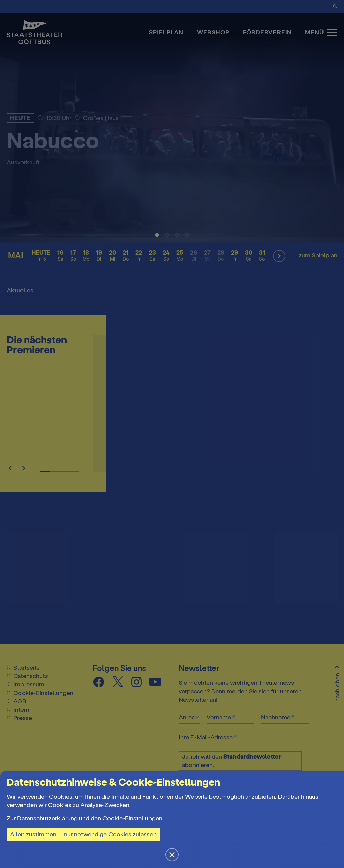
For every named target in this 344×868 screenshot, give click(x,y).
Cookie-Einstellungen (132, 818)
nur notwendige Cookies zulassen (110, 834)
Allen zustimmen (33, 834)
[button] (172, 434)
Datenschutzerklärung (47, 818)
